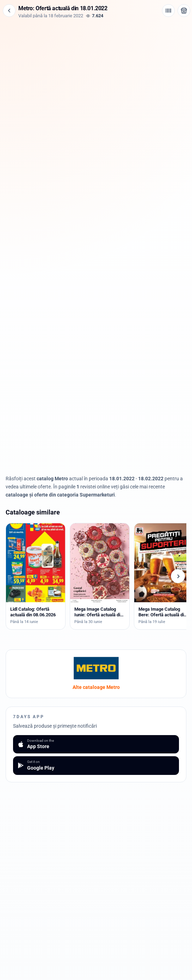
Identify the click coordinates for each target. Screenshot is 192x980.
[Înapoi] (9, 11)
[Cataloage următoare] (178, 576)
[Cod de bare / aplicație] (168, 11)
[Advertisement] (96, 68)
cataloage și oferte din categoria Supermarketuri (60, 495)
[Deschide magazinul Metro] (184, 11)
